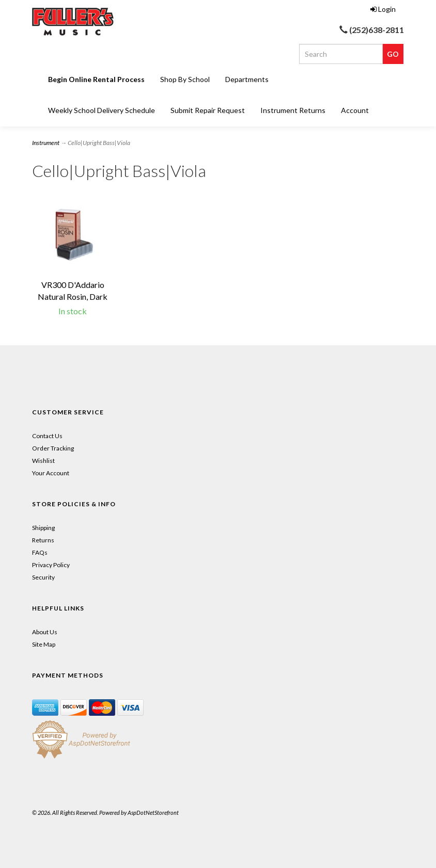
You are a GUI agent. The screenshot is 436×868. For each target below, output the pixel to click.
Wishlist (43, 461)
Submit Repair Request (208, 110)
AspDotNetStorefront (153, 813)
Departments (247, 79)
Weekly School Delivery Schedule (102, 110)
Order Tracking (53, 448)
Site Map (44, 644)
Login (383, 9)
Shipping (43, 528)
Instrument (46, 143)
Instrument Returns (293, 110)
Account (355, 110)
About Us (45, 632)
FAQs (40, 552)
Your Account (51, 473)
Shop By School (185, 79)
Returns (43, 540)
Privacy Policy (51, 565)
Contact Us (47, 436)
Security (43, 577)
